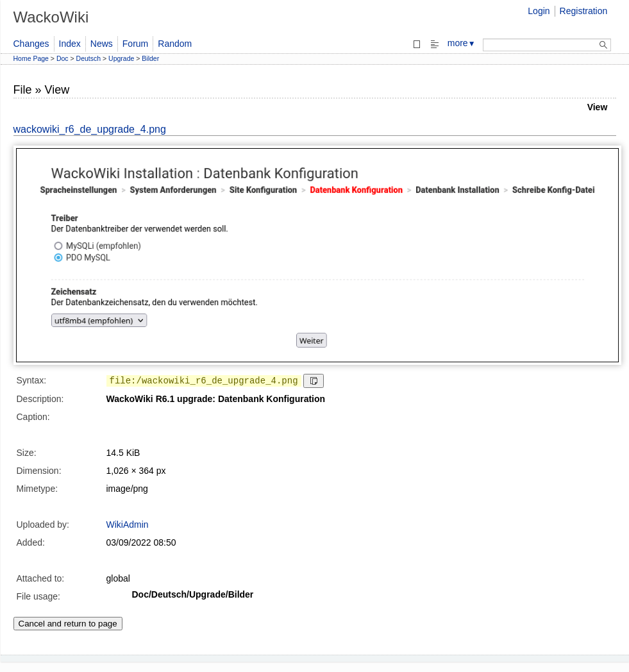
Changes (31, 44)
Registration (584, 11)
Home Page (31, 58)
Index (70, 44)
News (102, 44)
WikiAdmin (128, 525)
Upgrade (121, 58)
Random (175, 44)
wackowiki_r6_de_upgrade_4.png (90, 129)
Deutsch (89, 58)
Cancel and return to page (68, 624)
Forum (135, 44)
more (462, 43)
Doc (63, 58)
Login (539, 11)
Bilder (150, 58)
